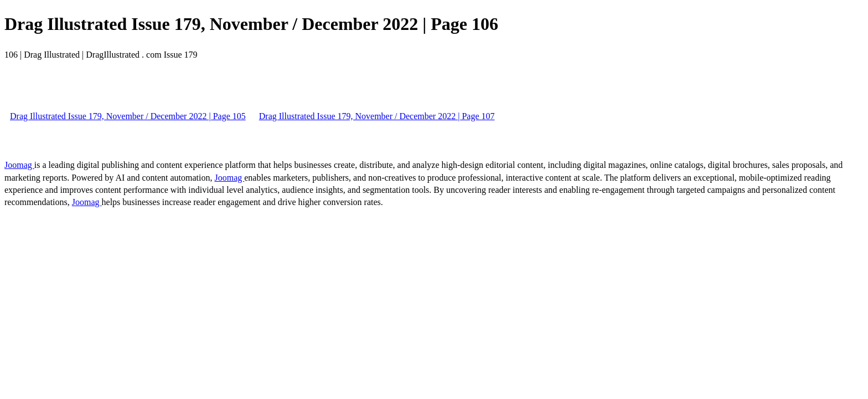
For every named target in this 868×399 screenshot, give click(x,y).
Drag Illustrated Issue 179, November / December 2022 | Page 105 (128, 116)
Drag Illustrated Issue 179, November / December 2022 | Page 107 (377, 116)
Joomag (19, 165)
